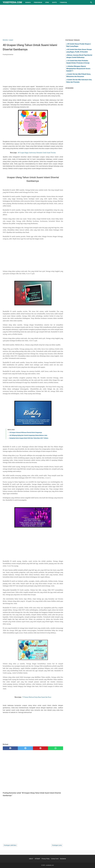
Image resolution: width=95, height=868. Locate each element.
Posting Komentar (8, 54)
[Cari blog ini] (91, 2)
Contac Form (55, 859)
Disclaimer (63, 859)
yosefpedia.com (12, 2)
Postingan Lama (57, 845)
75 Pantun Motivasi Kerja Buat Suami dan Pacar (37, 697)
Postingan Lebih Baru (10, 845)
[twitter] (25, 748)
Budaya (28, 2)
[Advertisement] (47, 23)
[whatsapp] (55, 748)
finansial (64, 2)
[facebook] (10, 748)
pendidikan (38, 2)
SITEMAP (37, 859)
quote (54, 2)
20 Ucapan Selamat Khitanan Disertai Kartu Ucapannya (26, 432)
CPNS (47, 2)
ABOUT (31, 859)
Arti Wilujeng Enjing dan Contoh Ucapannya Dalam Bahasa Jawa (28, 435)
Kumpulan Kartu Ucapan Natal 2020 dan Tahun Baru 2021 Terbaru (29, 438)
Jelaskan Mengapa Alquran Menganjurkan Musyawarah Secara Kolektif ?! (78, 69)
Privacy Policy (46, 859)
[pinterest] (40, 748)
